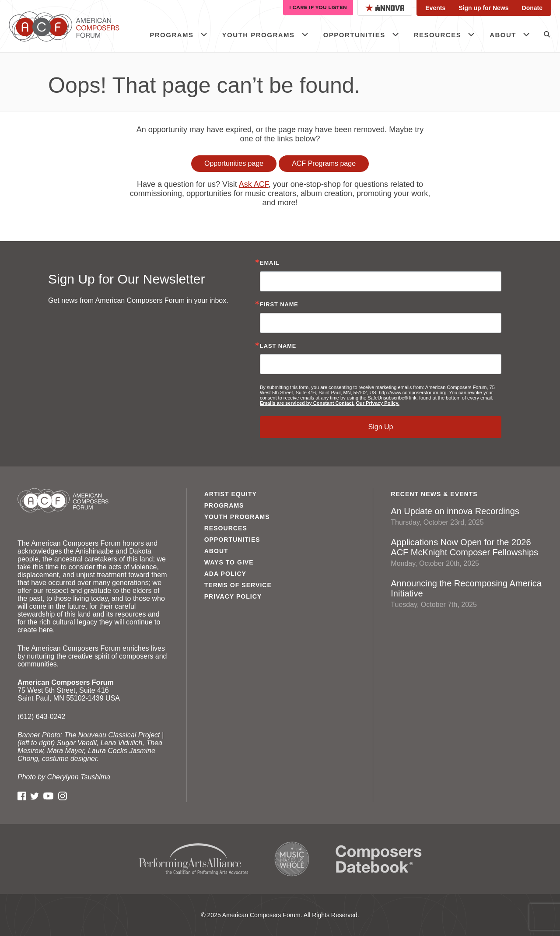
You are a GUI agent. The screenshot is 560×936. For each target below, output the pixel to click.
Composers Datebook (379, 859)
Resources (438, 35)
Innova (385, 8)
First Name (279, 305)
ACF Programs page (324, 163)
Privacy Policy (233, 596)
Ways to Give (229, 562)
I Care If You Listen (318, 8)
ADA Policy (225, 574)
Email (270, 263)
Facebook (22, 796)
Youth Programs (259, 35)
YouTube (48, 796)
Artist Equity (231, 494)
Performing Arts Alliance (193, 859)
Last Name (278, 346)
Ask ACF (254, 184)
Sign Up (381, 427)
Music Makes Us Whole (292, 859)
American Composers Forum (72, 26)
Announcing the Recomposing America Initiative (467, 594)
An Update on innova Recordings (467, 516)
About (503, 35)
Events (435, 8)
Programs (171, 35)
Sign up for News (483, 8)
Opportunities (354, 35)
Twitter (35, 796)
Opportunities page (234, 163)
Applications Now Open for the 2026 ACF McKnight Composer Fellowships (467, 552)
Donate (532, 8)
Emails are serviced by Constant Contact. (307, 403)
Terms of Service (238, 585)
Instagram (62, 796)
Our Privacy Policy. (377, 403)
